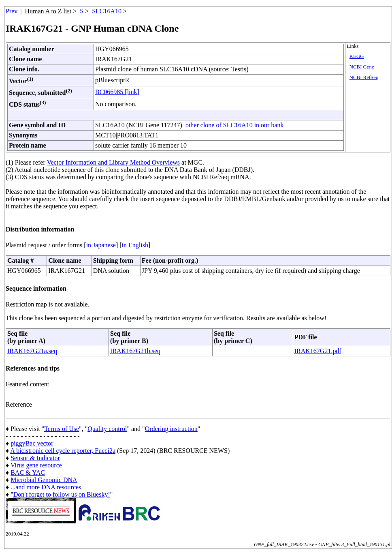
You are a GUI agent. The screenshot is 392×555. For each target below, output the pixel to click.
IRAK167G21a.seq (32, 351)
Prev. (12, 11)
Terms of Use (62, 429)
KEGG (357, 56)
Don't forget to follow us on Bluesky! (62, 494)
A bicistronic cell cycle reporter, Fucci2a (63, 451)
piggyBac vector (32, 443)
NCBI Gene (362, 67)
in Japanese (101, 245)
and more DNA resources (48, 487)
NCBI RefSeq (364, 77)
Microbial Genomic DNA (44, 480)
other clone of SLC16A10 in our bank (234, 125)
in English (135, 245)
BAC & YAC (28, 472)
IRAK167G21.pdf (318, 351)
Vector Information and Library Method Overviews (113, 162)
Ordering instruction (171, 429)
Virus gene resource (36, 465)
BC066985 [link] (117, 92)
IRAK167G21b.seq (135, 351)
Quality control (107, 429)
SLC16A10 (107, 11)
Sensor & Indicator (35, 458)
